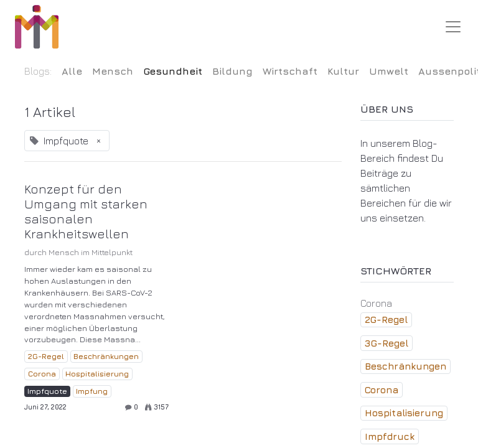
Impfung (92, 391)
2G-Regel (46, 356)
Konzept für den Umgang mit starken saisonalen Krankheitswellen (86, 211)
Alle (72, 71)
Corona (42, 374)
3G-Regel (387, 343)
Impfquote (47, 391)
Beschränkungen (106, 356)
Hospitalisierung (97, 374)
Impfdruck (390, 436)
